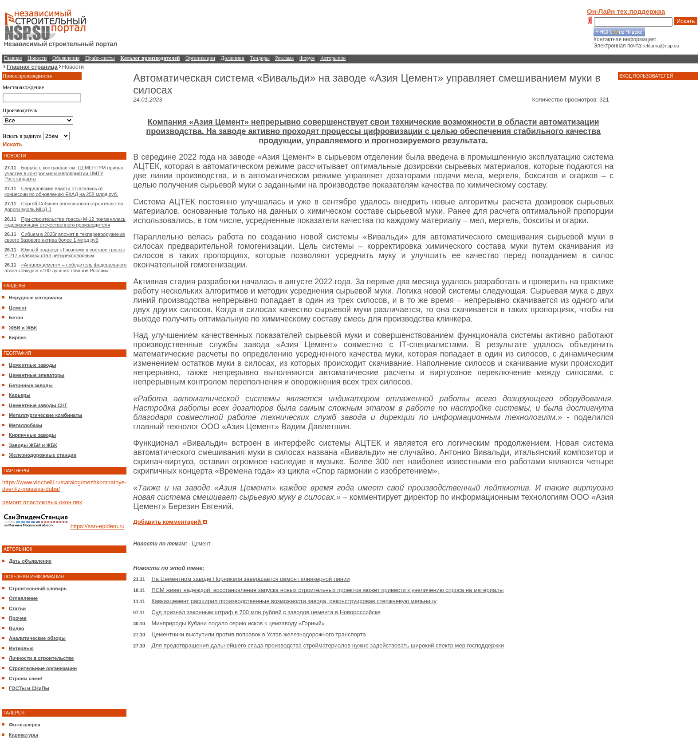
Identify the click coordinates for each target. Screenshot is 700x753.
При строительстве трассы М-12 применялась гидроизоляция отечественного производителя (65, 222)
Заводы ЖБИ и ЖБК (33, 445)
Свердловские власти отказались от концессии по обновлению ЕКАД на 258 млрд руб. (61, 191)
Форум (307, 58)
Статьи (17, 608)
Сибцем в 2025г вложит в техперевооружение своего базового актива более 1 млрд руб (65, 237)
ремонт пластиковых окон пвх (42, 502)
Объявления (66, 58)
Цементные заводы (33, 365)
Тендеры (260, 58)
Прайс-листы (100, 58)
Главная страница (32, 67)
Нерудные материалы (35, 298)
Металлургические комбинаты (45, 415)
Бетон (16, 318)
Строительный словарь (38, 588)
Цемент (18, 308)
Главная (13, 58)
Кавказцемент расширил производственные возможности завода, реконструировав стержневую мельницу (294, 601)
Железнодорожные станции (43, 455)
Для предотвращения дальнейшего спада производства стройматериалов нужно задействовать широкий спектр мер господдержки (327, 645)
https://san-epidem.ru (98, 527)
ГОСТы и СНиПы (29, 688)
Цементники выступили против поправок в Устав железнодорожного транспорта (258, 634)
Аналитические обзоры (37, 638)
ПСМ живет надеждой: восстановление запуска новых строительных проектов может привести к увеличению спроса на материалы (327, 590)
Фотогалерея (25, 725)
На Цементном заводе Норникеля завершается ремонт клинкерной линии (250, 579)
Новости (37, 58)
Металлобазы (26, 425)
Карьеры (20, 395)
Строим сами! (26, 678)
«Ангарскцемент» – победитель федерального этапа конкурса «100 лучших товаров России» (65, 268)
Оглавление (23, 598)
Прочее (18, 618)
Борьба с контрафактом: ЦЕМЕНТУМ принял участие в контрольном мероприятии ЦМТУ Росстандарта (64, 173)
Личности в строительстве (41, 658)
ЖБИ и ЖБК (23, 328)
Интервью (21, 648)
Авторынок (333, 58)
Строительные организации (43, 668)
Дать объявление (30, 561)
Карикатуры (24, 735)
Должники (233, 58)
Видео (17, 628)
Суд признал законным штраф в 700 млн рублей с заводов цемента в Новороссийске (266, 612)
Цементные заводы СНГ (38, 405)
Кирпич (18, 337)
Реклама (284, 58)
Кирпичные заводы (32, 435)
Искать (686, 21)
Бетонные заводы (31, 385)
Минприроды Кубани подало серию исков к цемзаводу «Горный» (238, 623)
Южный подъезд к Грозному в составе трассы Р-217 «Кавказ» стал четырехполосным (65, 253)
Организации (200, 58)
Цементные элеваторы (37, 375)
